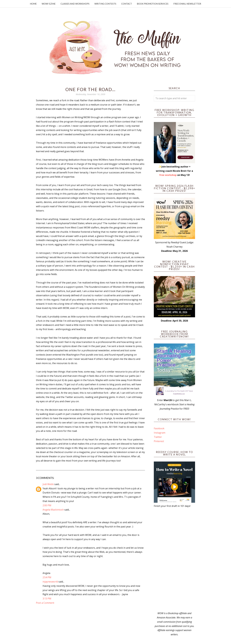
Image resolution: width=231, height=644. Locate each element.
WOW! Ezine (49, 4)
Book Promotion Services (153, 4)
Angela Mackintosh (53, 510)
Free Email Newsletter (187, 4)
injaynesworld (50, 582)
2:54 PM (47, 577)
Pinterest (159, 441)
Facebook (159, 428)
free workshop (168, 175)
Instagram (160, 433)
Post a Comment (45, 603)
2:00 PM (47, 505)
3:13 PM (47, 599)
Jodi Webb (48, 484)
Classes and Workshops (75, 4)
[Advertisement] (174, 560)
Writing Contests (105, 4)
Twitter (158, 437)
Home (33, 4)
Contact (127, 4)
